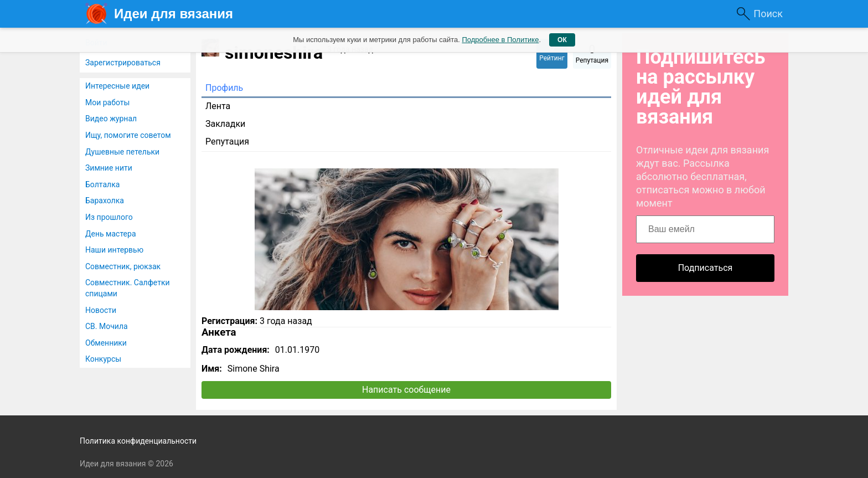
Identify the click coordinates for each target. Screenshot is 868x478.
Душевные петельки (122, 152)
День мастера (111, 234)
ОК (562, 40)
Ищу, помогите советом (128, 135)
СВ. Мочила (107, 326)
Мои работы (107, 102)
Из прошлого (109, 217)
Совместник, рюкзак (123, 266)
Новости (101, 310)
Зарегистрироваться (123, 63)
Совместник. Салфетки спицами (128, 288)
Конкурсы (103, 359)
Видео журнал (111, 119)
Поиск (768, 14)
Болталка (102, 184)
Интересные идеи (117, 86)
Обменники (106, 343)
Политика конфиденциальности (138, 441)
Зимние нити (109, 168)
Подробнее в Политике (500, 40)
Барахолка (105, 201)
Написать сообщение (406, 390)
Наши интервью (114, 250)
